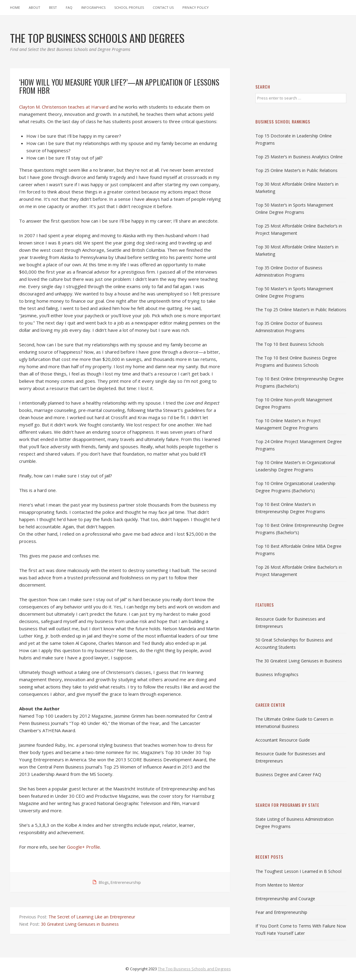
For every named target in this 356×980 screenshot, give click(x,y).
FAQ (69, 7)
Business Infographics (277, 674)
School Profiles (129, 7)
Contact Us (163, 7)
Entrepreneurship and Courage (285, 899)
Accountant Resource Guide (283, 740)
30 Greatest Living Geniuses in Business (80, 924)
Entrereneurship (126, 882)
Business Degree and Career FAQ (288, 775)
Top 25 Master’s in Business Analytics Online (299, 157)
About (35, 7)
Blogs (104, 882)
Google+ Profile (83, 847)
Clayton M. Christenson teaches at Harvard (64, 107)
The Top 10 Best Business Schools (290, 344)
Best (53, 7)
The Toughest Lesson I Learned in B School (298, 871)
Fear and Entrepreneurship (281, 912)
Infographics (93, 7)
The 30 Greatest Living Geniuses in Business (299, 661)
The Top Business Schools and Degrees (194, 969)
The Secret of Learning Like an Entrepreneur (92, 917)
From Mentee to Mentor (279, 885)
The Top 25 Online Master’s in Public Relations (301, 310)
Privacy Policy (196, 7)
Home (15, 7)
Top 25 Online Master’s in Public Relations (296, 170)
